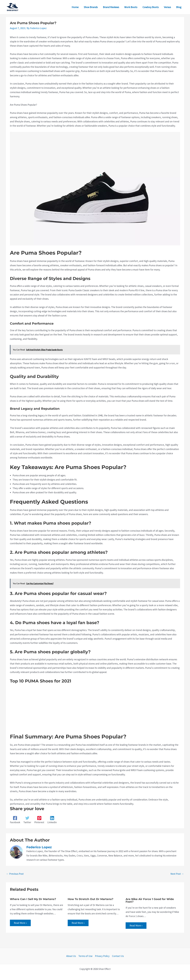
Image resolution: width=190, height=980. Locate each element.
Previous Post (15, 874)
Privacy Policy (102, 956)
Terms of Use (85, 956)
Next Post (177, 874)
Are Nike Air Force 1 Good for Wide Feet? (150, 900)
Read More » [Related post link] (20, 923)
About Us (71, 956)
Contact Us (118, 956)
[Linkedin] (52, 820)
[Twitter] (27, 820)
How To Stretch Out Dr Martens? (91, 899)
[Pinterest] (39, 820)
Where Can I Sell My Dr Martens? (33, 899)
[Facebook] (15, 820)
